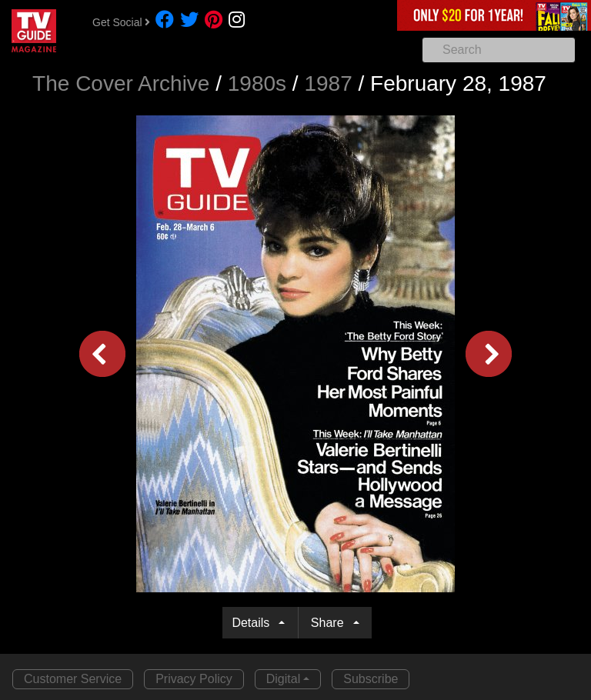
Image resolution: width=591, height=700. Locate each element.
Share (331, 623)
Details (254, 623)
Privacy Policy (194, 679)
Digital (283, 679)
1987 (328, 83)
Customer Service (73, 679)
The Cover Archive (121, 83)
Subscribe (371, 679)
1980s (257, 83)
